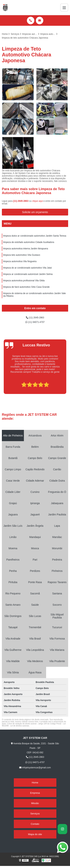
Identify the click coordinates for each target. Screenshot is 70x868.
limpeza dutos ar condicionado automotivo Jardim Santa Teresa (35, 236)
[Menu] (64, 8)
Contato (35, 824)
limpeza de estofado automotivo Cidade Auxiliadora (29, 242)
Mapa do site (35, 834)
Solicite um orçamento (35, 212)
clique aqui (37, 201)
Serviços (35, 814)
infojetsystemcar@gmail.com (35, 768)
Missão (35, 803)
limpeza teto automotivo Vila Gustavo (22, 255)
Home (35, 783)
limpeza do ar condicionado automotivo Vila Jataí (28, 268)
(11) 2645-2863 (21, 201)
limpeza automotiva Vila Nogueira (20, 261)
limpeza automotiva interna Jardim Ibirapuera (26, 249)
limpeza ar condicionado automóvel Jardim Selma (28, 274)
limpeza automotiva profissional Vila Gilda (24, 281)
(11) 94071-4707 (35, 322)
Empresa (35, 793)
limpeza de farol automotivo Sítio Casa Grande (26, 287)
